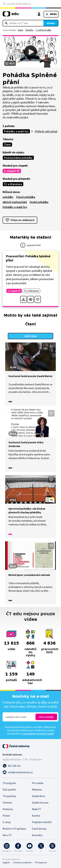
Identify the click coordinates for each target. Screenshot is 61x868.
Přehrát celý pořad (46, 131)
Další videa (30, 336)
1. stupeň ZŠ (12, 171)
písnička (29, 30)
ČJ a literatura (13, 184)
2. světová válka (43, 30)
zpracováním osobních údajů (38, 733)
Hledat (51, 23)
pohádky (8, 197)
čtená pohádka (26, 197)
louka (20, 30)
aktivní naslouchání (15, 202)
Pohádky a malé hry (16, 131)
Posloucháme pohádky (18, 158)
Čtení (7, 145)
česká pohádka (39, 202)
